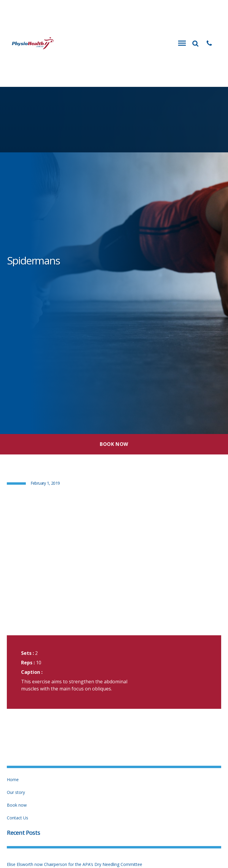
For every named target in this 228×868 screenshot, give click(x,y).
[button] (209, 43)
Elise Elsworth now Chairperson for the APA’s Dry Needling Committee (75, 864)
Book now (17, 805)
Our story (16, 792)
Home (13, 780)
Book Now (114, 444)
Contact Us (18, 818)
